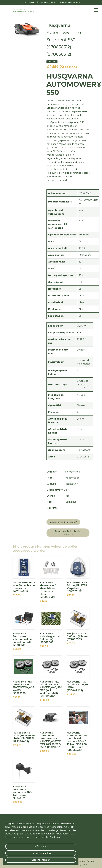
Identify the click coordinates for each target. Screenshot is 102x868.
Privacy (90, 861)
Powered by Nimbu (79, 865)
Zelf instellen (41, 846)
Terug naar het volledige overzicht (68, 533)
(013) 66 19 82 (29, 2)
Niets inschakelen (41, 853)
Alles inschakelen (41, 860)
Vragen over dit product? (63, 522)
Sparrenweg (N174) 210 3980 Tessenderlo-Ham (59, 2)
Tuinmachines (72, 472)
